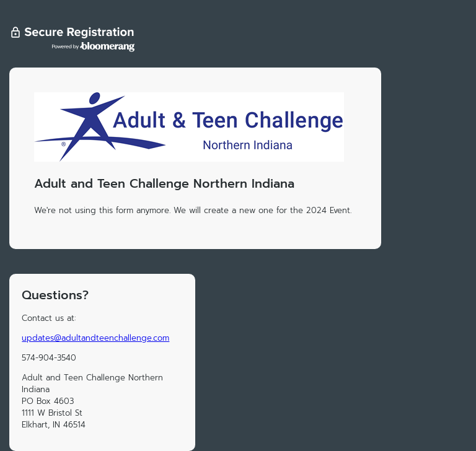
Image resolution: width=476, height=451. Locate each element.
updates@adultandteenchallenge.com (95, 338)
